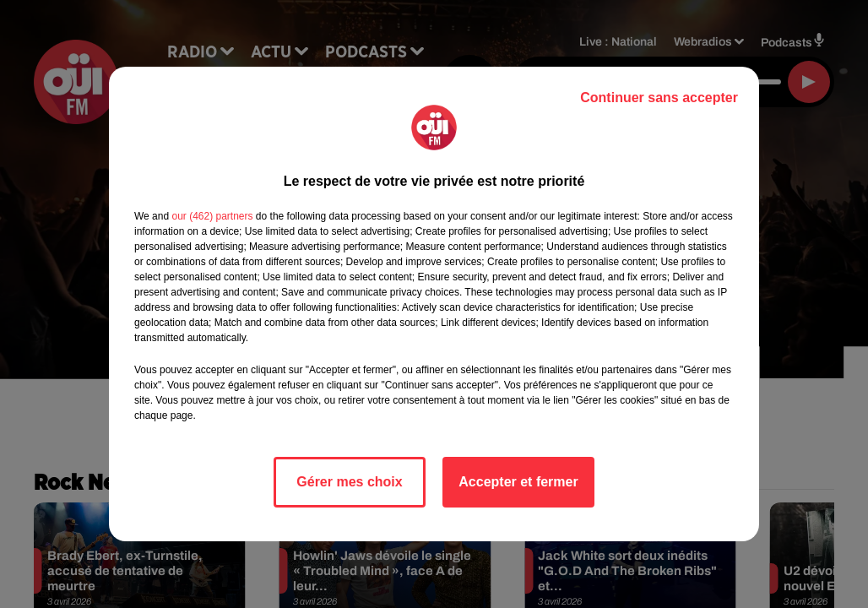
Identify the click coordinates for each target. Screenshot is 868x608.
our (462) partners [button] (212, 216)
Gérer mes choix (349, 482)
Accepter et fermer (518, 482)
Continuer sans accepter (659, 98)
